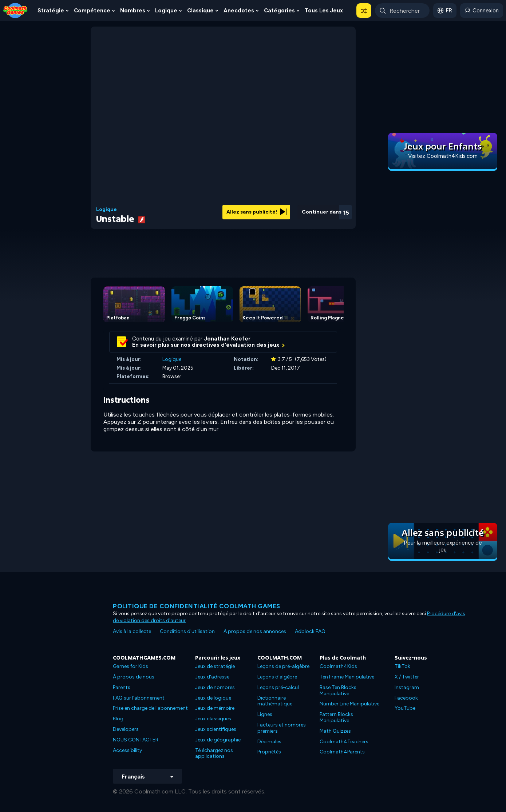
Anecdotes (239, 11)
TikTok (402, 666)
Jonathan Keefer (227, 339)
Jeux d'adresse (212, 677)
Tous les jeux (324, 11)
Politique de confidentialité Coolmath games (197, 606)
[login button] (482, 11)
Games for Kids (131, 666)
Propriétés (269, 752)
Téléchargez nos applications (214, 753)
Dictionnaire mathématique (275, 701)
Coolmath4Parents (342, 752)
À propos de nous (134, 677)
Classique (200, 11)
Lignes (265, 714)
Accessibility (127, 750)
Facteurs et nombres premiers (282, 728)
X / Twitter (407, 677)
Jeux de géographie (218, 740)
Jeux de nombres (215, 687)
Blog (118, 719)
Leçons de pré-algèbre (283, 666)
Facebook (406, 698)
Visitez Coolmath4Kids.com (443, 156)
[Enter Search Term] (402, 11)
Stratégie (51, 11)
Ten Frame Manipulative (347, 677)
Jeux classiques (213, 719)
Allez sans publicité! (256, 212)
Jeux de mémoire (215, 708)
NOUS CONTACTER (136, 740)
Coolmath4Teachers (344, 742)
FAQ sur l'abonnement (139, 698)
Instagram (407, 687)
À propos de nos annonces (255, 631)
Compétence (92, 11)
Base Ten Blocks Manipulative (338, 690)
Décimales (269, 742)
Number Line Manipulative (349, 704)
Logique (166, 11)
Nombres (133, 11)
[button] (364, 11)
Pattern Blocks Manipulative (336, 717)
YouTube (405, 708)
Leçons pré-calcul (278, 687)
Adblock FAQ (310, 631)
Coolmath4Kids (338, 666)
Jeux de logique (213, 698)
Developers (126, 729)
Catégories (279, 11)
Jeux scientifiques (216, 729)
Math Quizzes (335, 731)
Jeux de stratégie (215, 666)
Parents (122, 687)
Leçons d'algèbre (277, 677)
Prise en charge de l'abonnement (150, 708)
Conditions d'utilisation (187, 631)
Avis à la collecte (132, 631)
